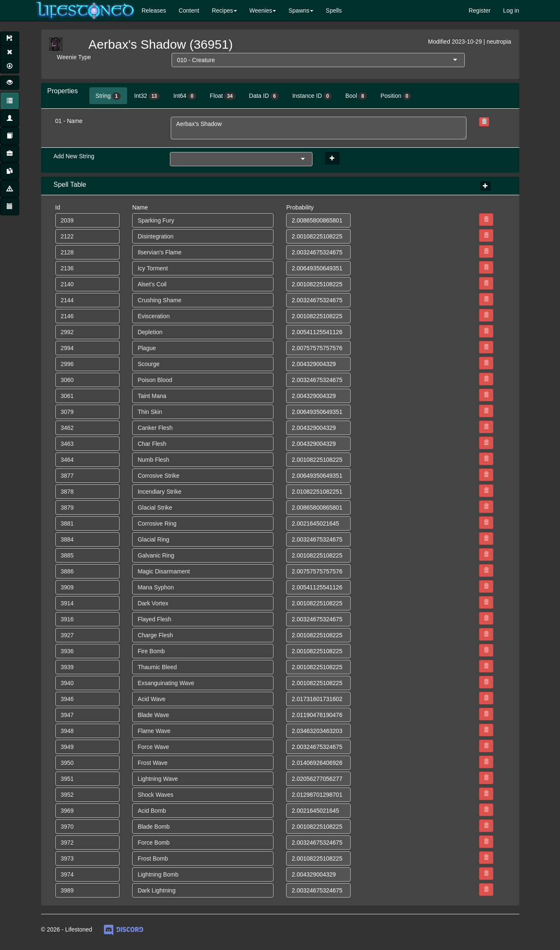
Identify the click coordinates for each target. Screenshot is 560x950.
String (108, 96)
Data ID (264, 96)
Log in (511, 10)
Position (396, 96)
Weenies (261, 10)
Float (223, 96)
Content (189, 10)
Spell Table (70, 185)
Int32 (147, 96)
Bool (356, 96)
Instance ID (312, 96)
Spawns (299, 10)
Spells (334, 10)
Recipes (223, 10)
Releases (154, 10)
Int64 (185, 96)
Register (479, 10)
